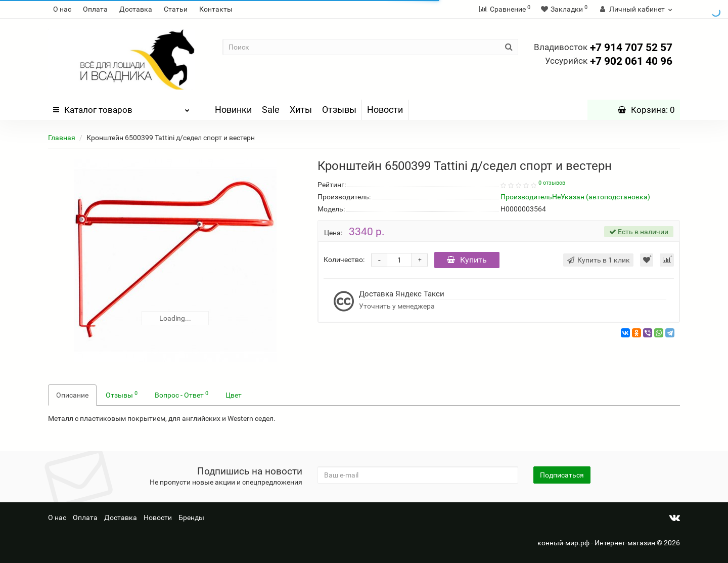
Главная (62, 138)
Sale (271, 110)
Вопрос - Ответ (181, 395)
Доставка (136, 9)
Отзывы (339, 110)
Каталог (121, 107)
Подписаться (562, 475)
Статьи (176, 9)
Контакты (216, 9)
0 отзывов (552, 183)
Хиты (301, 110)
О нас (62, 9)
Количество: (344, 259)
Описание (72, 395)
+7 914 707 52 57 (603, 48)
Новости (385, 110)
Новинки (233, 110)
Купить (467, 260)
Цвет (234, 395)
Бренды (191, 517)
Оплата (95, 9)
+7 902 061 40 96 (609, 61)
